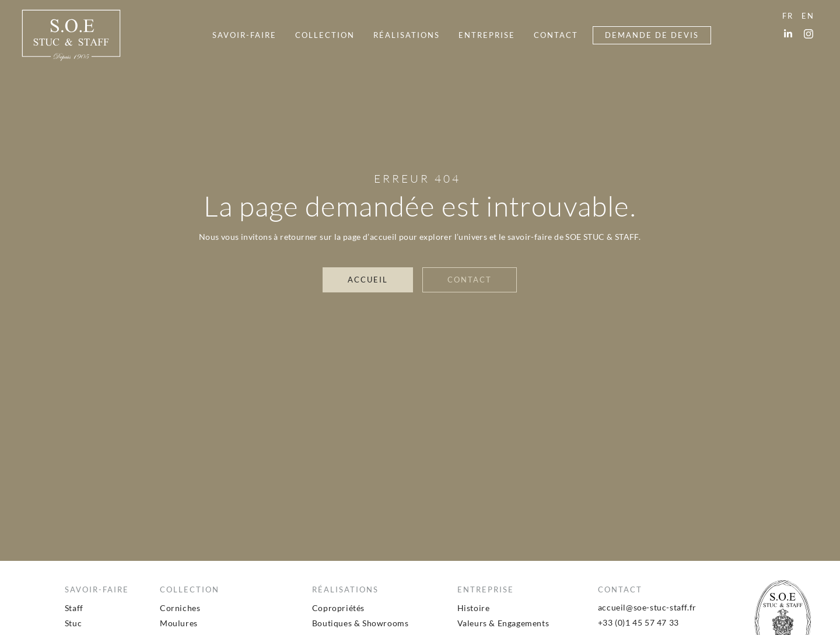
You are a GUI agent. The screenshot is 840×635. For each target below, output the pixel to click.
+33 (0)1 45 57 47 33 (638, 622)
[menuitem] (244, 35)
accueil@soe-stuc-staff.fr (647, 607)
